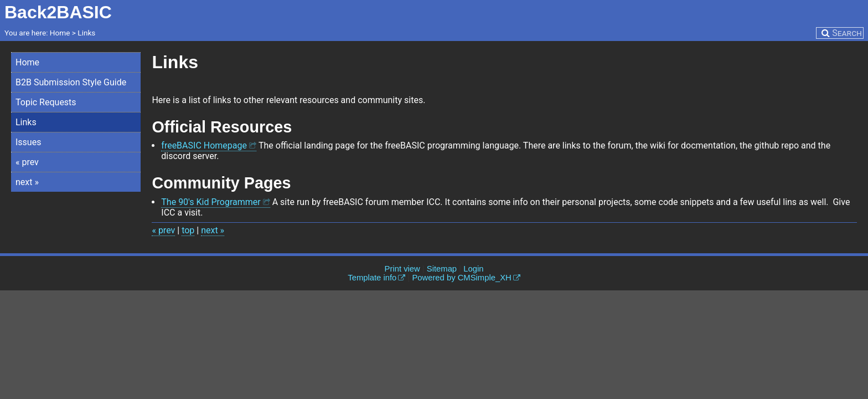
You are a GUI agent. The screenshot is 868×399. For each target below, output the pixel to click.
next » (27, 182)
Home (27, 62)
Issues (28, 142)
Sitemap (442, 269)
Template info (372, 278)
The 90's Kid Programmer (211, 202)
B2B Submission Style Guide (71, 82)
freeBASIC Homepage (204, 145)
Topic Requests (46, 102)
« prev (27, 162)
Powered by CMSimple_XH (461, 278)
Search (847, 33)
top (188, 230)
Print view (402, 269)
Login (473, 269)
